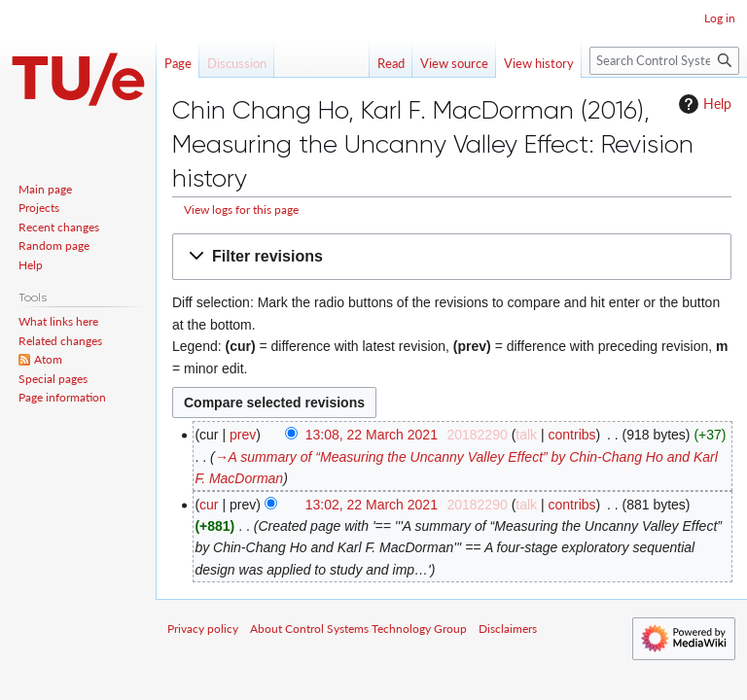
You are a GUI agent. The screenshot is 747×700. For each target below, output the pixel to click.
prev (243, 435)
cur (209, 505)
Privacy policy (203, 629)
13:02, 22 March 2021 (372, 505)
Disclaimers (508, 629)
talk (526, 435)
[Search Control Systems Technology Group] (664, 61)
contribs (572, 435)
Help (703, 104)
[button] (452, 257)
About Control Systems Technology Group (358, 629)
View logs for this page (241, 210)
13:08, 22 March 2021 (372, 435)
